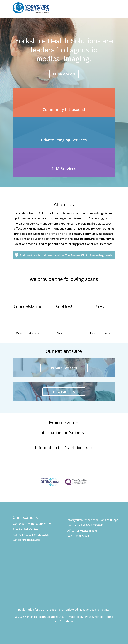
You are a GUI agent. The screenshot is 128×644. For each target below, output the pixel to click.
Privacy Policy (74, 617)
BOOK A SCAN (64, 74)
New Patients (64, 392)
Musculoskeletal (28, 333)
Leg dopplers (100, 333)
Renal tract (64, 306)
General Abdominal (28, 306)
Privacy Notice (94, 617)
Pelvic (100, 306)
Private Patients (64, 368)
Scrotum (64, 333)
